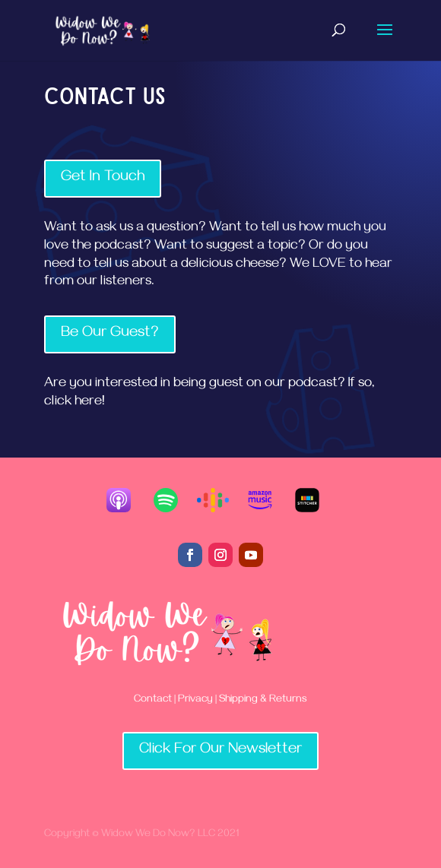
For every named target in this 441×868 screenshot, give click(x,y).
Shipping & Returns (262, 700)
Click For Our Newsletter (220, 751)
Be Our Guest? (110, 334)
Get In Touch (103, 178)
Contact (153, 700)
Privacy (195, 700)
